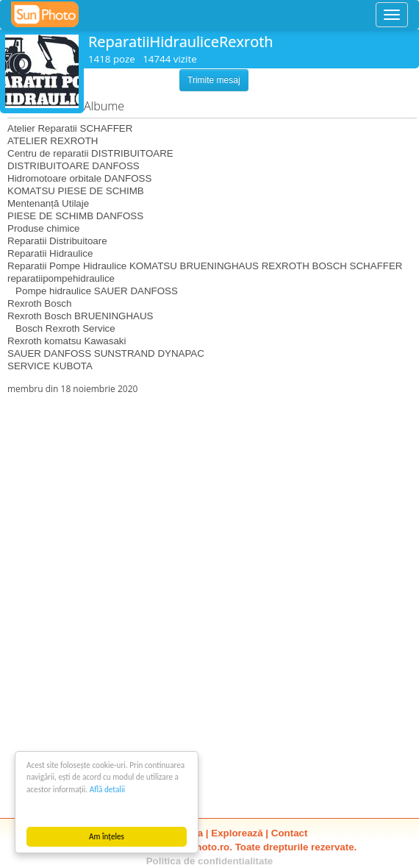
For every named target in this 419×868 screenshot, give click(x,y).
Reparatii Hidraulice (50, 253)
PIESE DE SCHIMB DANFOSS (75, 216)
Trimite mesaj (214, 80)
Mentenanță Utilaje (48, 203)
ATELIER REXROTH (53, 141)
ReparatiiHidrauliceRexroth (181, 42)
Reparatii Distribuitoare (57, 241)
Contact (290, 833)
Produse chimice (44, 228)
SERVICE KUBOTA (50, 366)
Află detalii (107, 789)
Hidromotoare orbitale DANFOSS (79, 178)
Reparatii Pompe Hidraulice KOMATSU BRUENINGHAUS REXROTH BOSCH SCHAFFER (205, 266)
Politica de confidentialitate (210, 861)
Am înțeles (107, 836)
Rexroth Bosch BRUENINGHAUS (80, 316)
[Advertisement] (209, 498)
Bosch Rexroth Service (61, 328)
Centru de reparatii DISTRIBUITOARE (90, 153)
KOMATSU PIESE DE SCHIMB (76, 191)
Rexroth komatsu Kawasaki (67, 341)
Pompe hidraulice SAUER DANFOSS (93, 291)
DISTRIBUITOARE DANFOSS (74, 166)
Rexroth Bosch (39, 303)
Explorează (237, 833)
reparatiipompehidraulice (61, 278)
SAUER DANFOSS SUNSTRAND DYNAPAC (106, 353)
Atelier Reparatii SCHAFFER (70, 128)
